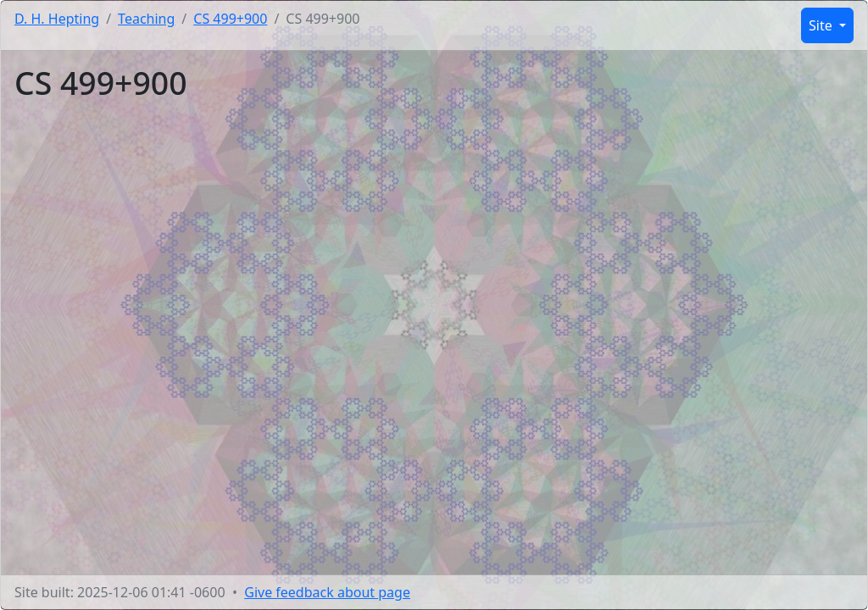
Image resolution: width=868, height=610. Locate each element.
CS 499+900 (230, 19)
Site (822, 25)
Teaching (146, 19)
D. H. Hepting (57, 19)
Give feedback (327, 592)
